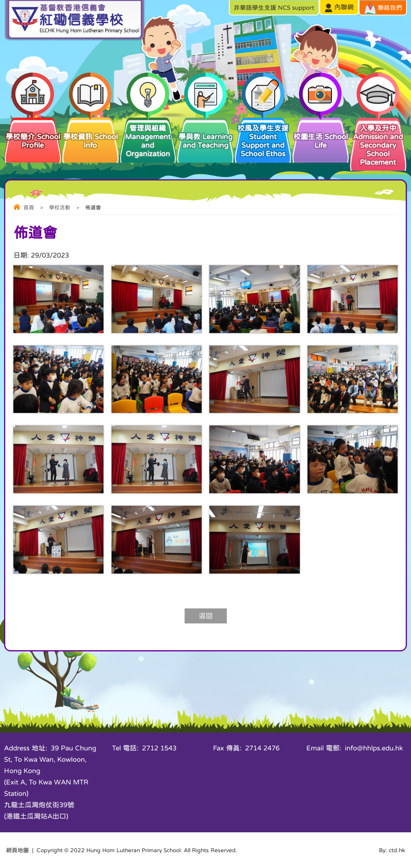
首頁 (29, 207)
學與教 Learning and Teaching (205, 133)
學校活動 (60, 207)
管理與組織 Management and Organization (148, 137)
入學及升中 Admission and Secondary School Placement (378, 141)
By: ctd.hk (392, 850)
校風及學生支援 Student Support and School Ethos (263, 137)
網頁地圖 (17, 850)
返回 (206, 616)
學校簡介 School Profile (33, 133)
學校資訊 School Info (90, 133)
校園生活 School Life (321, 133)
